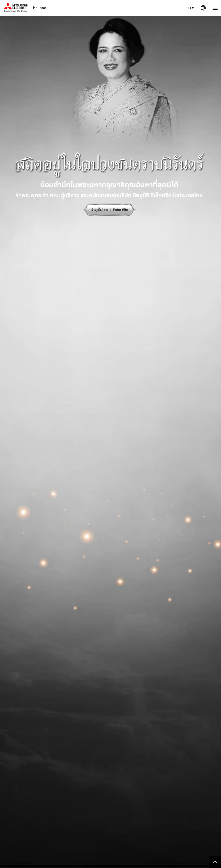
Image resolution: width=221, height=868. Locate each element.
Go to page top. (215, 862)
